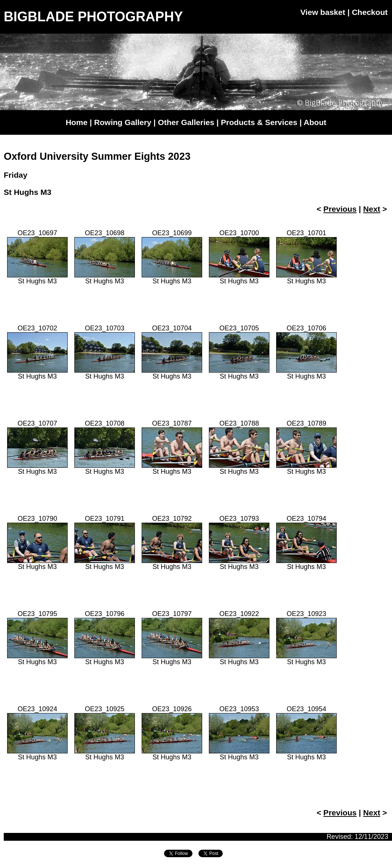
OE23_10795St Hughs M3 (37, 638)
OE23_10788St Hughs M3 (239, 447)
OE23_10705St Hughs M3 (239, 352)
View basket (323, 12)
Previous (340, 209)
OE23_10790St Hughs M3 (37, 543)
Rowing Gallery (123, 122)
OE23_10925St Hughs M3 (105, 733)
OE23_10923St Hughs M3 (306, 638)
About (315, 122)
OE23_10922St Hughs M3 (239, 638)
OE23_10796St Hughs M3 (105, 638)
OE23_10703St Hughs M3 (105, 352)
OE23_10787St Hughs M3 (172, 447)
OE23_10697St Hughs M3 (37, 257)
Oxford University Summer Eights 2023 (97, 156)
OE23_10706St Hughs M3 (306, 352)
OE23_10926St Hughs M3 (172, 733)
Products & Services (259, 122)
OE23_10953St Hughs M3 (239, 733)
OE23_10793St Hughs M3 (239, 543)
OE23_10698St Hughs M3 (105, 257)
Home (77, 122)
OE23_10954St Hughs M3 (306, 733)
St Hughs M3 (27, 192)
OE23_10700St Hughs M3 (239, 257)
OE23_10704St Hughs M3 (172, 352)
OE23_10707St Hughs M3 (37, 447)
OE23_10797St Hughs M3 (172, 638)
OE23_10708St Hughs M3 (105, 447)
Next (372, 209)
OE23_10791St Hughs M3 (105, 543)
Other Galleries (186, 122)
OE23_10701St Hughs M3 (306, 257)
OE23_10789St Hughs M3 (306, 447)
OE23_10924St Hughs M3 (37, 733)
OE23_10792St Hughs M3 (172, 543)
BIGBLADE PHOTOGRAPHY (93, 17)
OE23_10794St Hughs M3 (306, 543)
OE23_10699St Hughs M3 (172, 257)
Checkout (370, 12)
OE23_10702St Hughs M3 (37, 352)
